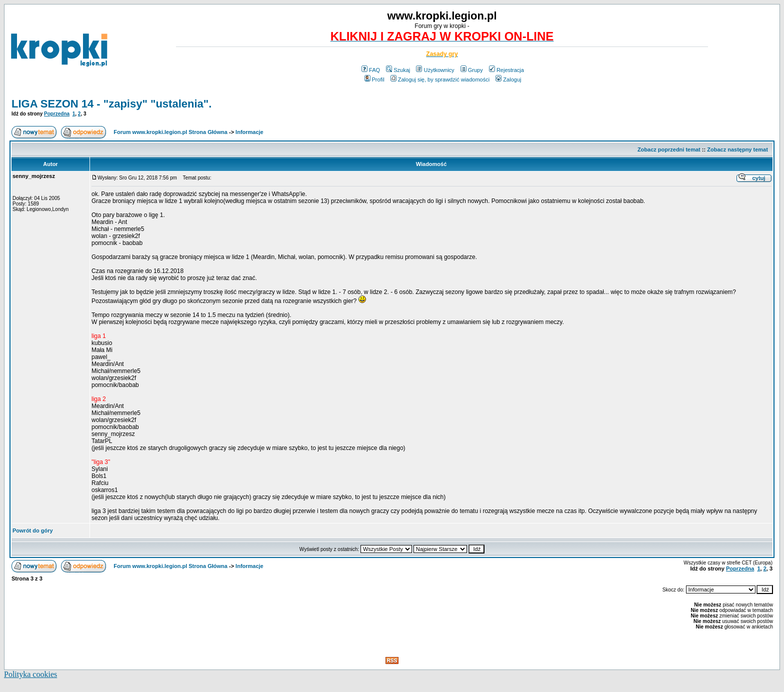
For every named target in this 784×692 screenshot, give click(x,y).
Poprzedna (57, 114)
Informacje (249, 132)
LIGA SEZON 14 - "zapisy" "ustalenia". (111, 104)
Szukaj (398, 70)
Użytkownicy (435, 70)
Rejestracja (506, 70)
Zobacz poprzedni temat (669, 149)
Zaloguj (508, 79)
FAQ (371, 70)
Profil (374, 79)
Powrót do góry (33, 530)
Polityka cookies (30, 674)
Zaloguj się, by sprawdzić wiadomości (440, 79)
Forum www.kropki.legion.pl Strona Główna (170, 132)
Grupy (472, 70)
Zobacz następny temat (737, 149)
